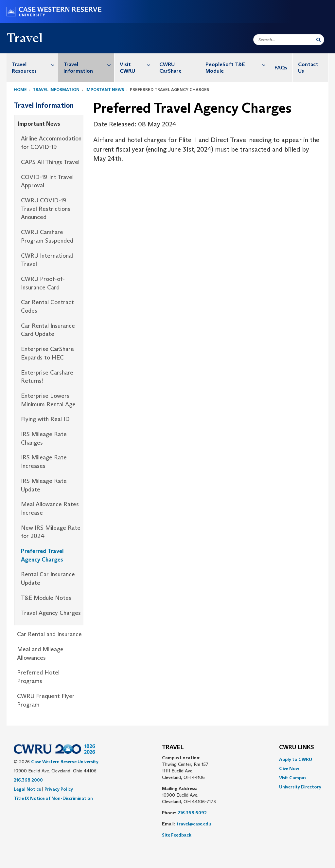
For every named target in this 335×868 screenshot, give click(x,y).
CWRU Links (297, 748)
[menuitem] (32, 68)
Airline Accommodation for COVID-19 (51, 143)
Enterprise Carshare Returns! (47, 377)
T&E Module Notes (46, 598)
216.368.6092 (192, 813)
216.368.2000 (28, 780)
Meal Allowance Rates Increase (50, 508)
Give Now (289, 768)
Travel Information (89, 64)
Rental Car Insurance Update (48, 579)
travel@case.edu (194, 824)
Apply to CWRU (296, 759)
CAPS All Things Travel (50, 162)
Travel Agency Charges (51, 613)
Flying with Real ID (45, 419)
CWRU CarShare (170, 68)
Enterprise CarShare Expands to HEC (47, 353)
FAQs (281, 68)
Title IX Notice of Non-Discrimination (53, 798)
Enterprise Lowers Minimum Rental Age (48, 400)
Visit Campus (293, 778)
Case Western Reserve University (65, 762)
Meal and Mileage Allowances (40, 654)
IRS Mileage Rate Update (44, 485)
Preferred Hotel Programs (38, 677)
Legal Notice (27, 789)
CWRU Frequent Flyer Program (46, 700)
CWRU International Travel (47, 260)
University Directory (300, 787)
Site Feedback (177, 835)
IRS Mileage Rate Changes (44, 438)
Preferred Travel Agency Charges (42, 555)
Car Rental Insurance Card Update (48, 330)
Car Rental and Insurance (49, 634)
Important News (105, 90)
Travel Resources (35, 64)
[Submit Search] (318, 40)
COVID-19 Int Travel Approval (47, 181)
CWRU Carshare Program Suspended (47, 236)
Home (20, 90)
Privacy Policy (59, 789)
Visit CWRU (137, 64)
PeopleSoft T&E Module (237, 64)
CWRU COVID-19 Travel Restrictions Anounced (46, 209)
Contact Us (308, 68)
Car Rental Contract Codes (47, 306)
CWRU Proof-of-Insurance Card (43, 283)
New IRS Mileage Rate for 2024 (51, 532)
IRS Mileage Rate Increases (44, 462)
